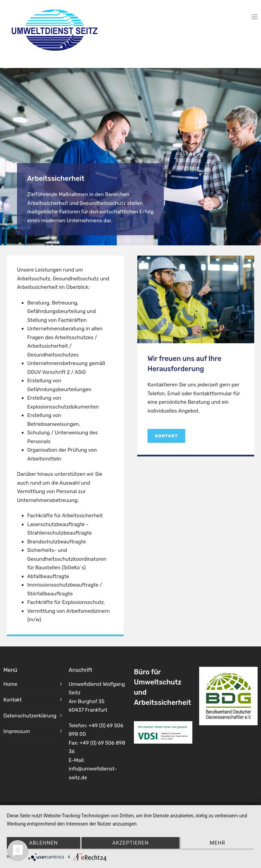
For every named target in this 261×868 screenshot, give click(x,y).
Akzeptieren (130, 843)
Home (10, 684)
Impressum (17, 731)
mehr (217, 843)
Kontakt (166, 436)
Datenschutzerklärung (30, 716)
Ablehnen (43, 843)
